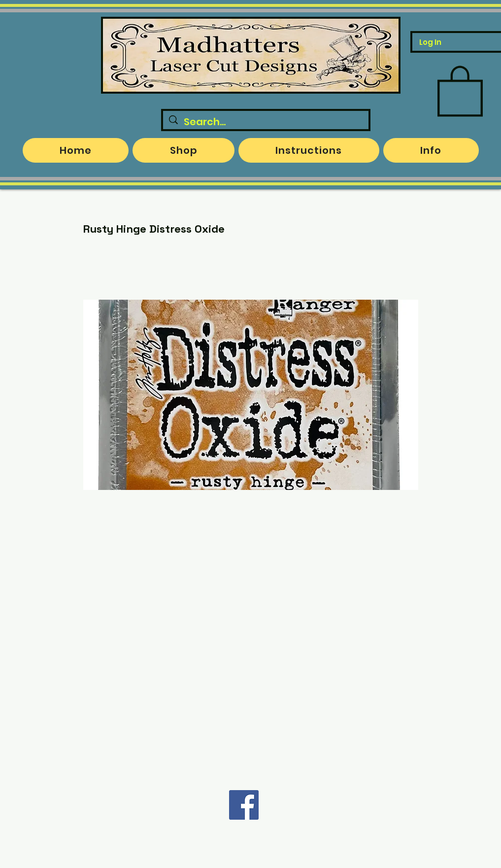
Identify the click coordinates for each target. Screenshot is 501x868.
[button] (460, 90)
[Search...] (266, 122)
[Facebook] (244, 805)
